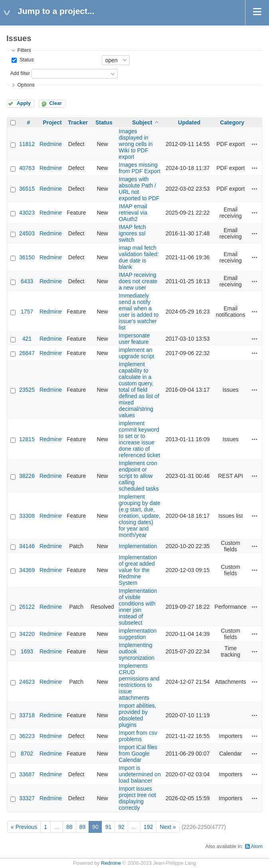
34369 (27, 570)
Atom (257, 846)
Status (26, 60)
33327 (27, 798)
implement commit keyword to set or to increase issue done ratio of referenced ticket (140, 439)
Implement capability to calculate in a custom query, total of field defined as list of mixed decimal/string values (139, 390)
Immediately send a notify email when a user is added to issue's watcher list (139, 312)
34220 (27, 634)
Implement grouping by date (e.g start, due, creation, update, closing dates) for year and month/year (140, 516)
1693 (27, 651)
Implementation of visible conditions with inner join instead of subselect (138, 607)
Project (52, 122)
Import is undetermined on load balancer (140, 774)
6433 (27, 281)
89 (83, 827)
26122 (27, 607)
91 (109, 827)
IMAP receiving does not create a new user (138, 281)
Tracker (78, 122)
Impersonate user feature (134, 339)
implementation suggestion (138, 634)
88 (69, 827)
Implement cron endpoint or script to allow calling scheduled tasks (139, 476)
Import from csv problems (138, 736)
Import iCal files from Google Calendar (138, 754)
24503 (27, 233)
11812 (27, 144)
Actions (255, 144)
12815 (27, 439)
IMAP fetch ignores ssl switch (133, 233)
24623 (27, 682)
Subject (142, 122)
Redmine (51, 144)
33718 (27, 715)
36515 (27, 189)
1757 (27, 312)
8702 (27, 754)
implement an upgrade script (137, 353)
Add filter (20, 73)
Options (26, 85)
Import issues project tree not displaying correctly (137, 798)
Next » (168, 827)
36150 (27, 257)
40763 (27, 168)
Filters (24, 50)
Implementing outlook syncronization (137, 651)
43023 (27, 213)
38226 (27, 476)
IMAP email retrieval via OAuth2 (133, 213)
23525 (27, 390)
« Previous (24, 827)
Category (232, 122)
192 (148, 827)
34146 (27, 546)
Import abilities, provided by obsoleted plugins (138, 715)
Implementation (138, 546)
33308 (27, 516)
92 (121, 827)
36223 (27, 736)
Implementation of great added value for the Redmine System (138, 570)
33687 (27, 774)
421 (27, 339)
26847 (27, 353)
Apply (24, 103)
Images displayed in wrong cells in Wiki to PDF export (136, 144)
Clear (55, 103)
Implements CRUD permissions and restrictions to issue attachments (139, 682)
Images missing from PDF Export (140, 168)
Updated (189, 122)
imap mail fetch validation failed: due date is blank (139, 257)
